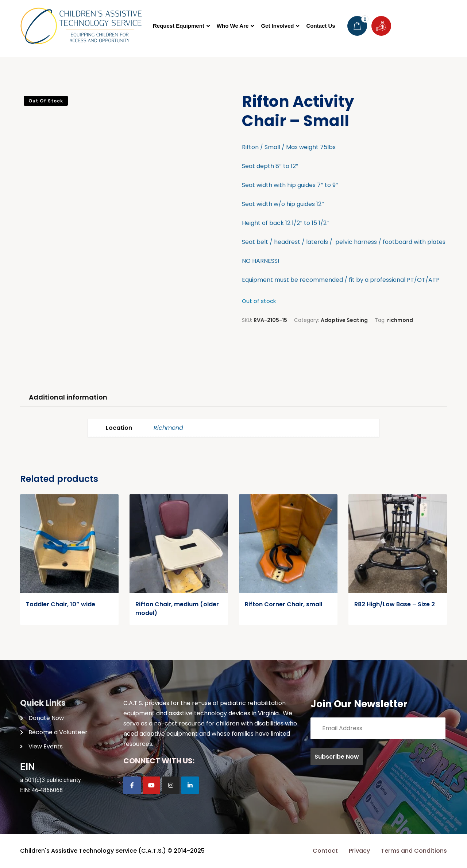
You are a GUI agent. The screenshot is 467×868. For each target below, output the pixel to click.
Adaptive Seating (344, 320)
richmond (400, 320)
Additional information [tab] (68, 397)
